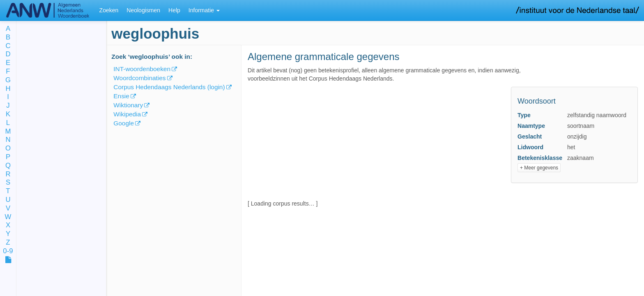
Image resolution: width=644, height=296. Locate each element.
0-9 (8, 251)
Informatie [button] (204, 10)
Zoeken (109, 10)
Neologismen (143, 10)
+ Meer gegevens (539, 168)
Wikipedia (127, 114)
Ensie (121, 96)
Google (124, 123)
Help (174, 10)
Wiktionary (128, 105)
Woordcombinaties (139, 78)
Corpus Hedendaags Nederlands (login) (169, 87)
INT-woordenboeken (142, 69)
